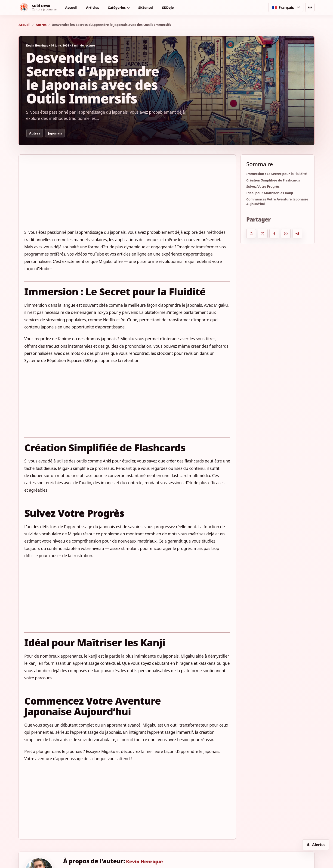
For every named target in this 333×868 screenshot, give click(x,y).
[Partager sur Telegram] (297, 234)
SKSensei (146, 8)
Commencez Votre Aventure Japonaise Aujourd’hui (277, 201)
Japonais (55, 133)
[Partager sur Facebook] (274, 234)
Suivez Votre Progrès (263, 186)
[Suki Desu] (38, 7)
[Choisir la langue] (286, 7)
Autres (41, 25)
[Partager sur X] (263, 234)
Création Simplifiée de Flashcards (273, 180)
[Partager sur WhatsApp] (286, 234)
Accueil (71, 8)
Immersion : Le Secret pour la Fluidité (276, 174)
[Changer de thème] (310, 7)
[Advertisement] (127, 194)
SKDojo (168, 8)
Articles (92, 8)
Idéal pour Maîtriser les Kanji (270, 193)
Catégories (117, 8)
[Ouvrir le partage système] (251, 234)
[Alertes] (316, 845)
